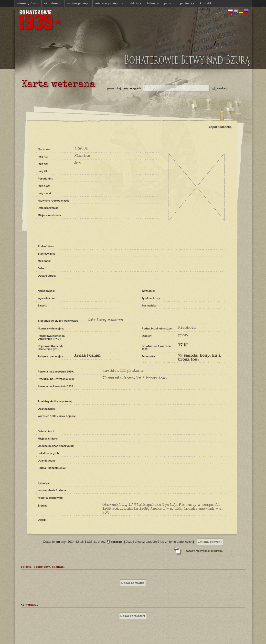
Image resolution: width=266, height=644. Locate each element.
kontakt (205, 3)
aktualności (53, 3)
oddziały (135, 3)
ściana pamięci (78, 3)
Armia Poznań (87, 356)
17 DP (183, 346)
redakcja (117, 542)
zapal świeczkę (220, 127)
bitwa (152, 3)
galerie (169, 3)
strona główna (28, 3)
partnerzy (187, 3)
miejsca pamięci (108, 3)
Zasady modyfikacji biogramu (205, 551)
